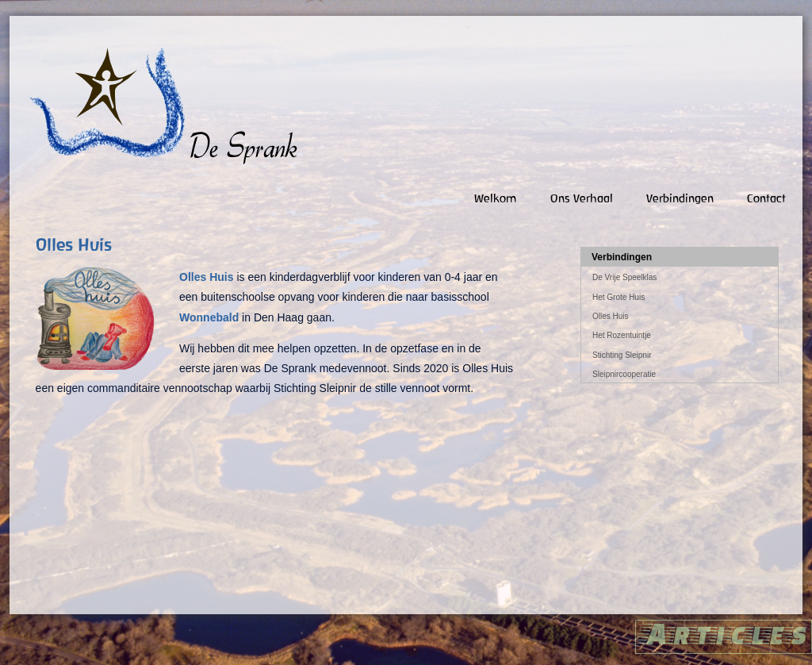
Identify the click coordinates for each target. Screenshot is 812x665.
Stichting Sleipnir (622, 355)
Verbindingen (680, 198)
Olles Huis (611, 316)
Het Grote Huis (619, 297)
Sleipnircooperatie (624, 374)
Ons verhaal (582, 198)
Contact (766, 198)
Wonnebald (209, 317)
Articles (724, 633)
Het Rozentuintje (622, 335)
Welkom (496, 198)
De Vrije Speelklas (624, 277)
